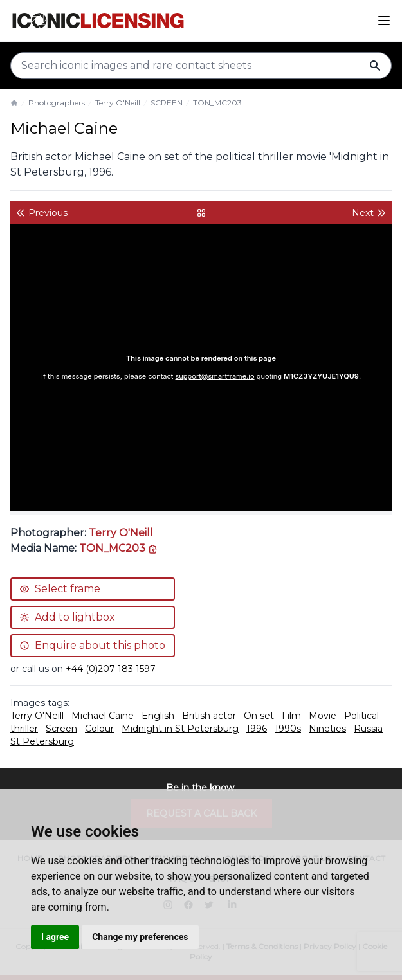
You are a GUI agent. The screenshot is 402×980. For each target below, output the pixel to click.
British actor (209, 716)
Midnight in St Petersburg (180, 729)
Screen (61, 729)
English (158, 716)
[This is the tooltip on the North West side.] (119, 548)
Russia (368, 729)
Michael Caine (103, 716)
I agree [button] (55, 937)
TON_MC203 (217, 103)
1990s (288, 729)
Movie (323, 716)
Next (369, 213)
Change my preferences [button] (140, 937)
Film (291, 716)
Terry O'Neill (118, 103)
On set (259, 716)
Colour (99, 729)
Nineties (327, 729)
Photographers (57, 103)
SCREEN (167, 103)
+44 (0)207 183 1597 (111, 669)
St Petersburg (42, 741)
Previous (41, 213)
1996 (257, 729)
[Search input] (201, 66)
